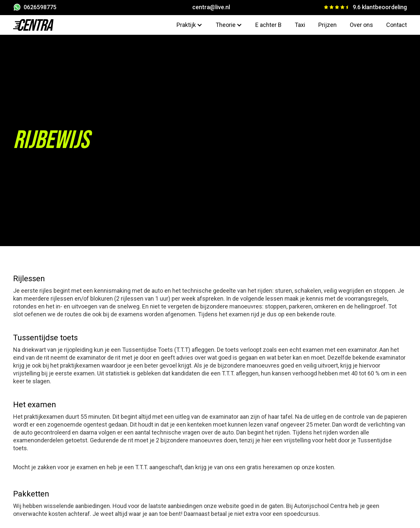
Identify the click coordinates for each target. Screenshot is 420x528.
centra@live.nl (211, 7)
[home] (33, 25)
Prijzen (327, 25)
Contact (397, 25)
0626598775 (40, 7)
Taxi (300, 25)
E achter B (268, 25)
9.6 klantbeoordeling (380, 7)
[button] (189, 25)
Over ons (361, 25)
